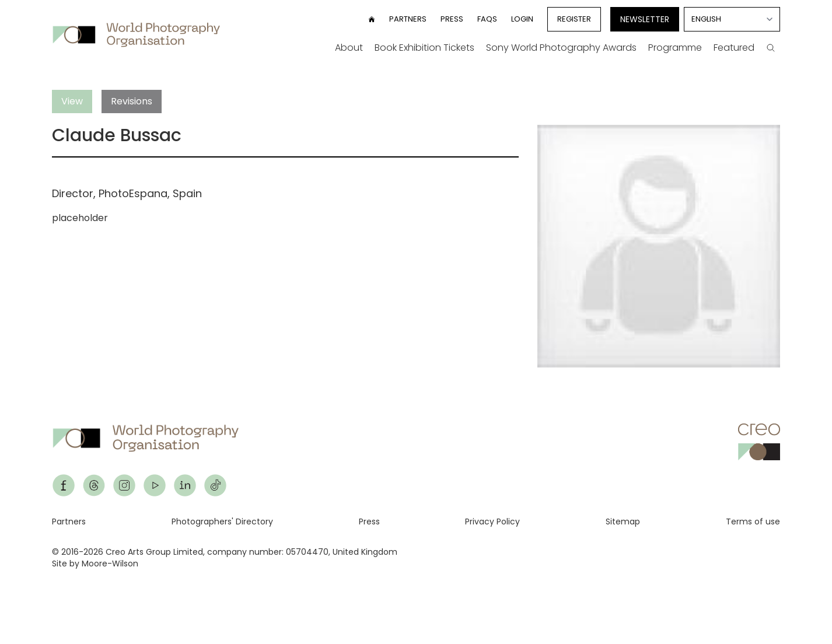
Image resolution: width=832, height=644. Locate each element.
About (349, 48)
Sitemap (623, 521)
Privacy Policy (492, 521)
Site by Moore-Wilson (95, 563)
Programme (675, 48)
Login (522, 19)
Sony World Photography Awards (561, 48)
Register (574, 19)
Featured (734, 48)
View (72, 101)
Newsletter (645, 19)
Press (452, 19)
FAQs (487, 19)
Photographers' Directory (222, 521)
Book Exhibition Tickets (424, 48)
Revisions (132, 101)
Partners (408, 19)
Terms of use (753, 521)
